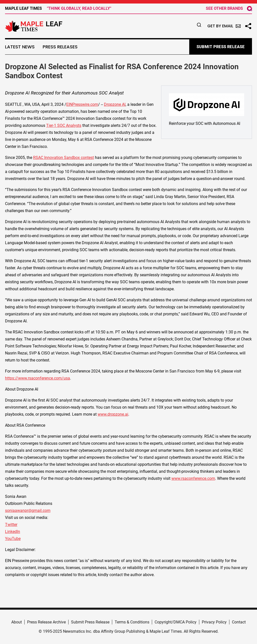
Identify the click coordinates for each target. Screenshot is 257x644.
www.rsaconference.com (193, 478)
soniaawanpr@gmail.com (28, 511)
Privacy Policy (214, 622)
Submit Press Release (90, 622)
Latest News (20, 47)
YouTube (13, 539)
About (17, 622)
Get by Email (224, 26)
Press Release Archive (46, 622)
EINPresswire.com (82, 104)
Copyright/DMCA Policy (176, 622)
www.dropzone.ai (113, 414)
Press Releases (60, 47)
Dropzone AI (115, 104)
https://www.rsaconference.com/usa (38, 378)
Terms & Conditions (132, 622)
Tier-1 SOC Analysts (64, 125)
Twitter (11, 525)
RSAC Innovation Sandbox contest (63, 158)
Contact (239, 622)
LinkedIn (13, 532)
